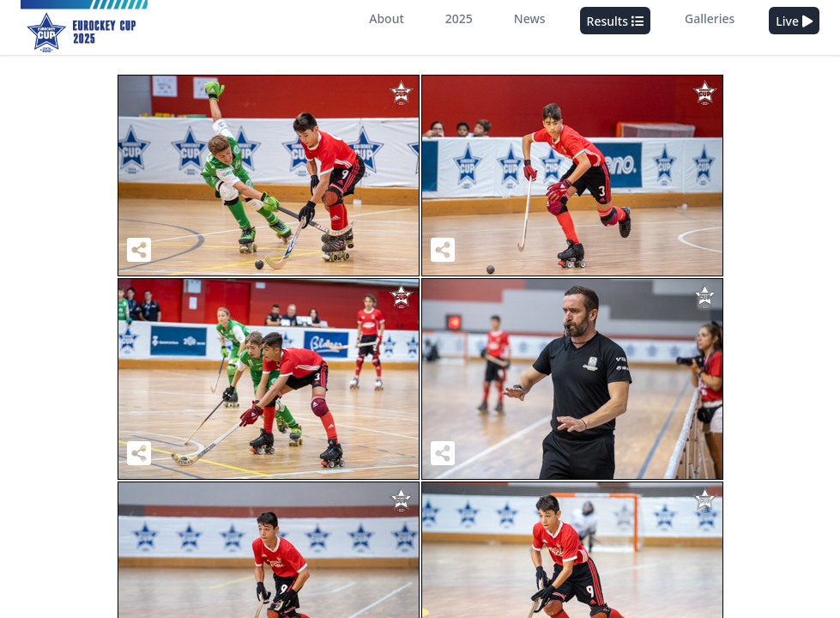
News (530, 18)
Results (615, 21)
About (387, 18)
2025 (459, 18)
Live (794, 21)
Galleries (710, 18)
